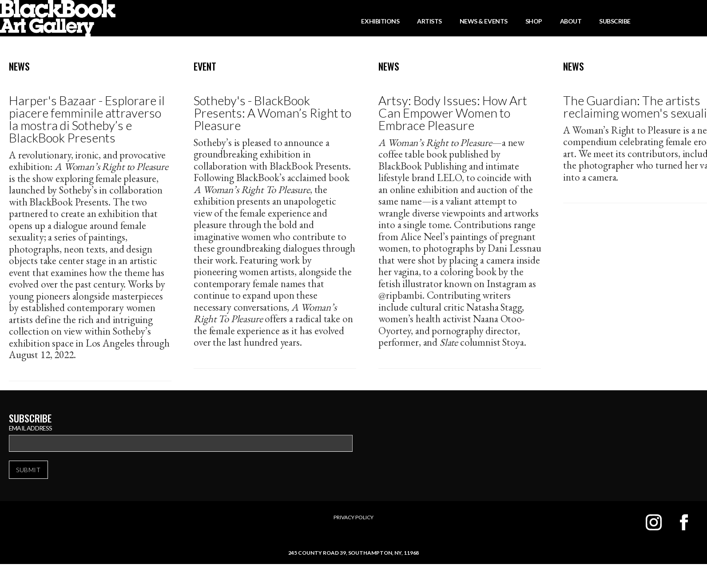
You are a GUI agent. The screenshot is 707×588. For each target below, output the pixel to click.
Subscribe (615, 21)
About (571, 21)
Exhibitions (380, 21)
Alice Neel (422, 237)
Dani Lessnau (514, 248)
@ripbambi (400, 295)
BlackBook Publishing (423, 166)
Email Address (31, 428)
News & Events (484, 21)
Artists (429, 21)
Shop (534, 21)
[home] (58, 18)
